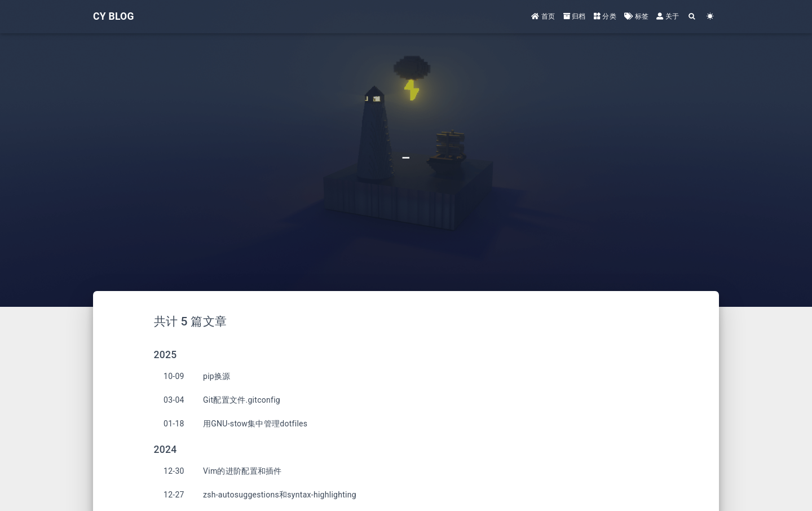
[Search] (692, 16)
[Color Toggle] (710, 16)
